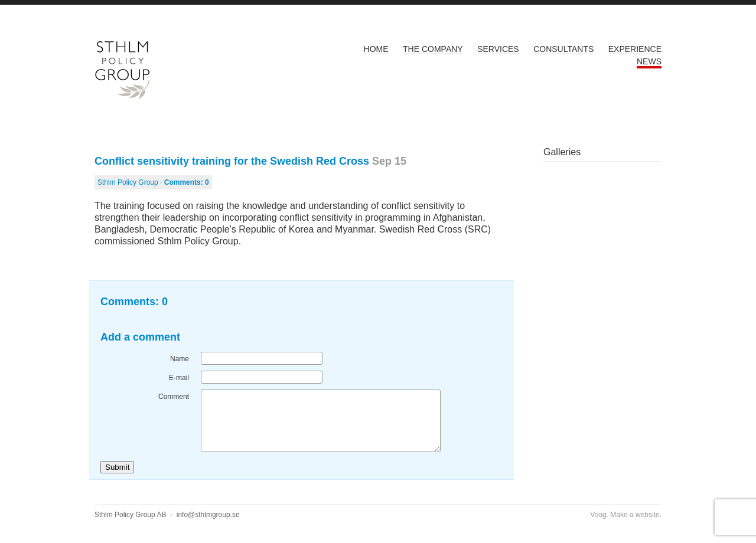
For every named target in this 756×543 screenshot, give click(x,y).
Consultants (563, 49)
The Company (433, 49)
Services (498, 49)
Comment (174, 397)
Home (376, 49)
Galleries (562, 152)
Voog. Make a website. (626, 515)
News (649, 61)
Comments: (187, 182)
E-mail (179, 378)
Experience (635, 49)
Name (180, 359)
